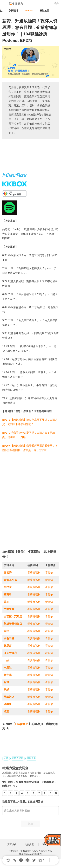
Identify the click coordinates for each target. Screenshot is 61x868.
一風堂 (8, 668)
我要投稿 (12, 844)
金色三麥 (9, 638)
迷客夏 (8, 704)
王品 (6, 660)
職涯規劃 (31, 758)
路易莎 (8, 646)
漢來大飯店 (10, 653)
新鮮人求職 (18, 758)
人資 (6, 758)
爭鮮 (6, 690)
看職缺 (49, 573)
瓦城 (6, 682)
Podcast (29, 11)
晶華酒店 (9, 697)
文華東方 (9, 609)
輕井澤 (8, 675)
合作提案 (29, 844)
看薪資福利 (34, 573)
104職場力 (22, 724)
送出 (31, 824)
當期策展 (44, 11)
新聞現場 (14, 11)
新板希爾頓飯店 (13, 624)
